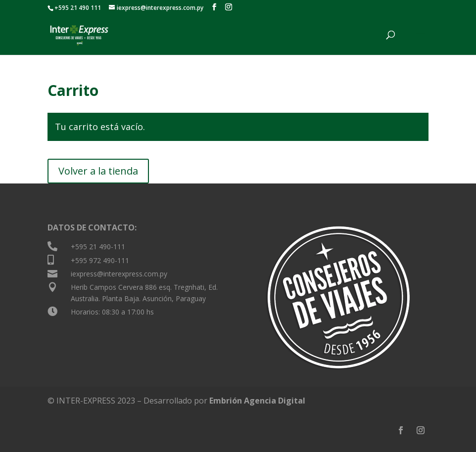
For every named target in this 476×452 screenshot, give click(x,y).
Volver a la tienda (98, 171)
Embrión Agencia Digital (257, 401)
